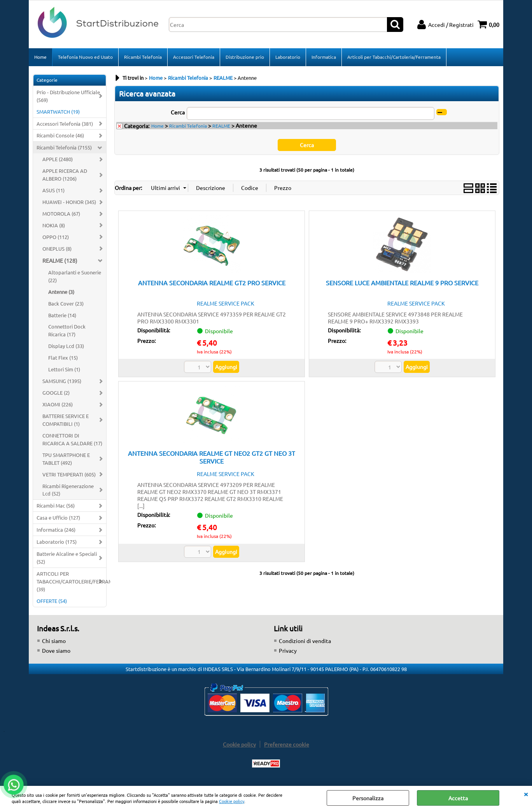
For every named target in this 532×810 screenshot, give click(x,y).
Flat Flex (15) (63, 358)
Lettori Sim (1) (64, 369)
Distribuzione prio (245, 57)
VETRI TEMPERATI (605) (69, 474)
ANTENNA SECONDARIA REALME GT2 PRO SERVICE (212, 283)
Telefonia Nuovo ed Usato (85, 57)
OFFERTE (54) (52, 601)
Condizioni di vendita (305, 641)
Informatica (324, 57)
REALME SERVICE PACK (226, 303)
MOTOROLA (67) (61, 213)
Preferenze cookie (287, 744)
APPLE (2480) (58, 159)
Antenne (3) (61, 292)
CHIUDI (526, 794)
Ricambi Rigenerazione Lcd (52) (68, 490)
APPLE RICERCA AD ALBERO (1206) (65, 175)
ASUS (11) (53, 190)
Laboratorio (288, 57)
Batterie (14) (62, 315)
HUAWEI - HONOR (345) (69, 202)
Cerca (178, 112)
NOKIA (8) (54, 225)
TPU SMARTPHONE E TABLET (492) (66, 459)
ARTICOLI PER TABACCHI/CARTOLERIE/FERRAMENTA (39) (71, 581)
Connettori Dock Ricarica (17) (67, 330)
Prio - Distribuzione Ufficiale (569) (68, 96)
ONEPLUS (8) (57, 249)
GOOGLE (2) (56, 393)
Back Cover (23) (66, 303)
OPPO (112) (56, 237)
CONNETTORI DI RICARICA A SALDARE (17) (72, 439)
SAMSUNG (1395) (62, 381)
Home (40, 57)
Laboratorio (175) (57, 542)
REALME (221, 126)
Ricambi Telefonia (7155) (64, 147)
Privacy (288, 650)
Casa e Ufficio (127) (58, 517)
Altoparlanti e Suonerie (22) (75, 276)
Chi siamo (54, 641)
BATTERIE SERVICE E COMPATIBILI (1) (66, 420)
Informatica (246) (56, 530)
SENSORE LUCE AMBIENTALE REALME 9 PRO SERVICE (402, 283)
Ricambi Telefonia (143, 57)
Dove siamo (56, 650)
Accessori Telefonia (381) (65, 124)
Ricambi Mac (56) (56, 505)
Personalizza (368, 798)
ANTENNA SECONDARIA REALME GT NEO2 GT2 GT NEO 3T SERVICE (212, 457)
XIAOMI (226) (58, 404)
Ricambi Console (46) (60, 135)
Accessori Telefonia (194, 57)
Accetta (458, 798)
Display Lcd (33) (66, 346)
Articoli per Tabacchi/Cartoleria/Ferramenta (394, 57)
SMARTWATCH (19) (58, 112)
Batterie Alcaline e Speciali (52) (67, 558)
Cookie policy (232, 801)
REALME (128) (60, 260)
